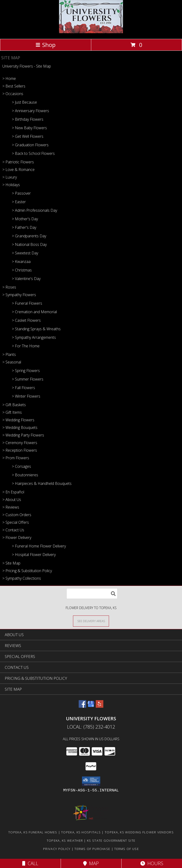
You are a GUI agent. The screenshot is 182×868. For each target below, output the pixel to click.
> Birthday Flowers (28, 119)
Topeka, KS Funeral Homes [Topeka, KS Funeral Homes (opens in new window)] (33, 832)
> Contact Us (13, 530)
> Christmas (22, 270)
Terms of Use (127, 849)
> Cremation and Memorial (34, 312)
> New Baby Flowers (29, 128)
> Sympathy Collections (22, 578)
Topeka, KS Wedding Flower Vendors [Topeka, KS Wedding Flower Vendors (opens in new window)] (139, 832)
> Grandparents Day (29, 236)
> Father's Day (24, 227)
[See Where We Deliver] (91, 621)
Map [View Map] (91, 863)
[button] (91, 781)
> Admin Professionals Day (34, 210)
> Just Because (24, 102)
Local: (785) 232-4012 (91, 727)
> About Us (12, 500)
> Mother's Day (25, 219)
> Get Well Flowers (28, 136)
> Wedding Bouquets (20, 427)
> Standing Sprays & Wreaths (36, 329)
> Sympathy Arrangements (34, 337)
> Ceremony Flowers (20, 443)
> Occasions (13, 94)
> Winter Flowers (26, 396)
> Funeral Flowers (27, 303)
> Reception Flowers (20, 450)
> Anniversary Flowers (30, 111)
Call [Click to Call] (30, 863)
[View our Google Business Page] (91, 706)
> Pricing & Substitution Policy (27, 571)
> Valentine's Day (26, 279)
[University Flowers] (91, 32)
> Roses (9, 287)
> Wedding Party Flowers (23, 435)
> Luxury (10, 177)
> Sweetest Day (25, 253)
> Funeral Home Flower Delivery (39, 546)
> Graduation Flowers (30, 145)
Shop (45, 45)
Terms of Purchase (92, 849)
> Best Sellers (14, 86)
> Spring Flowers (26, 371)
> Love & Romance (18, 170)
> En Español (13, 492)
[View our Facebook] (82, 706)
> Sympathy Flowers (19, 295)
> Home (9, 78)
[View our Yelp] (100, 706)
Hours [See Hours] (152, 863)
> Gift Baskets (14, 405)
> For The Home (26, 346)
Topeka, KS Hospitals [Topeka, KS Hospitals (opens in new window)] (81, 832)
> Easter (19, 202)
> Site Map (11, 563)
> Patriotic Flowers (18, 162)
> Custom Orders (17, 515)
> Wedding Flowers (18, 420)
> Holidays (11, 185)
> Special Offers (16, 522)
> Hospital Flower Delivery (34, 555)
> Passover (21, 193)
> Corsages (21, 466)
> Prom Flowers (16, 458)
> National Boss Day (29, 244)
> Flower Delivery (17, 537)
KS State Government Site (111, 840)
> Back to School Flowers (33, 153)
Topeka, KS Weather (65, 840)
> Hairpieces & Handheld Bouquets (42, 483)
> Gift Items (12, 412)
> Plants (9, 354)
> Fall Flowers (23, 388)
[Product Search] (92, 594)
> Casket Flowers (26, 320)
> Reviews (11, 507)
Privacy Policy (57, 849)
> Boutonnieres (25, 475)
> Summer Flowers (28, 379)
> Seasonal (12, 362)
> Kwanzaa (21, 262)
